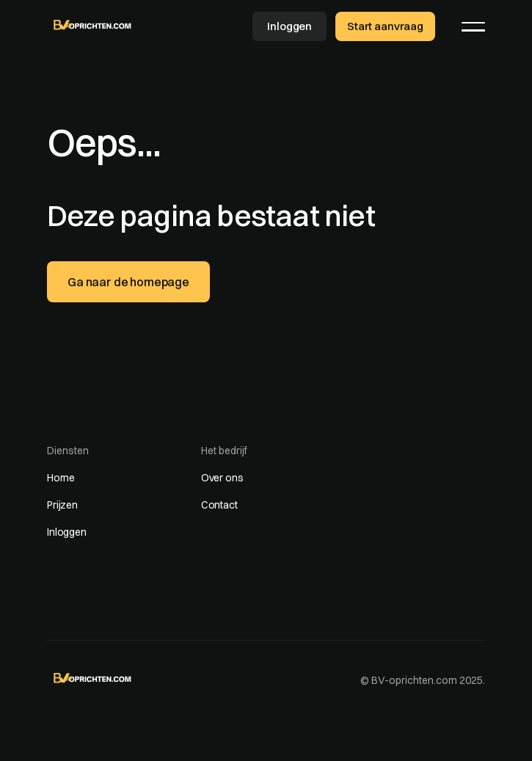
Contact (219, 505)
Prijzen (62, 505)
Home (61, 478)
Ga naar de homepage (128, 282)
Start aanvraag (385, 26)
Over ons (222, 478)
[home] (93, 25)
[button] (473, 26)
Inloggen (289, 26)
